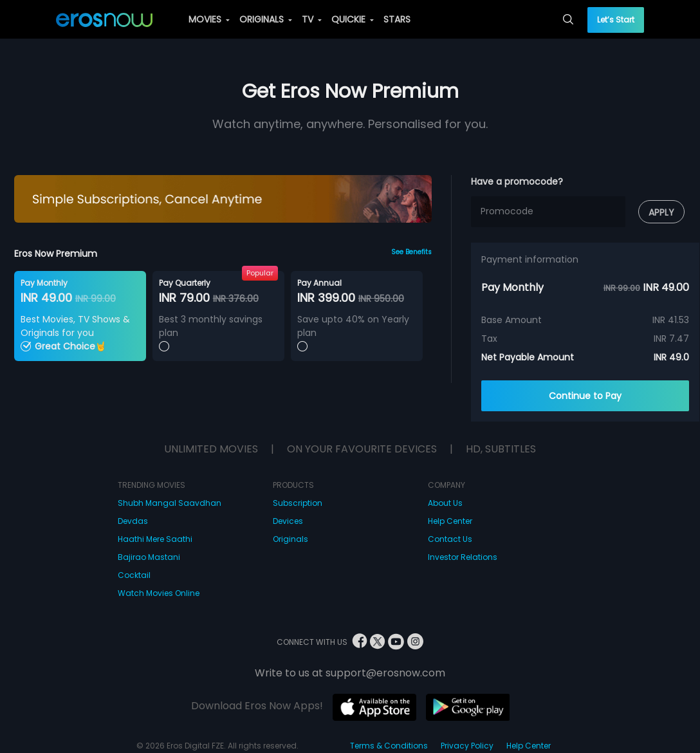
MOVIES (209, 19)
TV (312, 19)
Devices (288, 521)
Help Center (450, 521)
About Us (445, 503)
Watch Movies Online (159, 593)
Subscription (298, 503)
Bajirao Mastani (149, 557)
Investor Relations (463, 557)
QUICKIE (353, 19)
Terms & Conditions (389, 746)
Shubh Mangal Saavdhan (170, 503)
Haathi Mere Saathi (155, 539)
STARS (397, 19)
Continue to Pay (585, 396)
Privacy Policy (467, 746)
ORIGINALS (266, 19)
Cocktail (134, 575)
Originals (290, 539)
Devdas (133, 521)
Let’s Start (616, 20)
